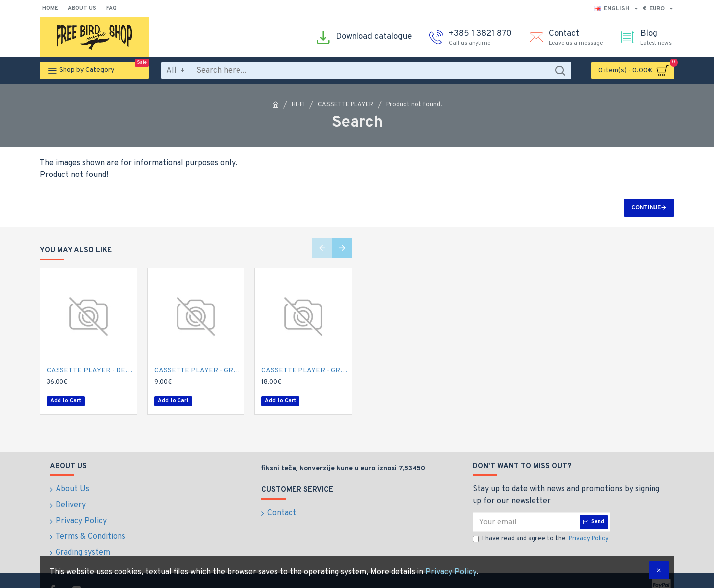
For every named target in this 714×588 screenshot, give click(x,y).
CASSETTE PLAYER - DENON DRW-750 (90, 371)
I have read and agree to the (541, 536)
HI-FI (298, 105)
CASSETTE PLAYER (346, 105)
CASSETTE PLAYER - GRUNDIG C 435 (198, 371)
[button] (322, 248)
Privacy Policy (451, 572)
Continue (646, 208)
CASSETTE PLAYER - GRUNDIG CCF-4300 (305, 371)
